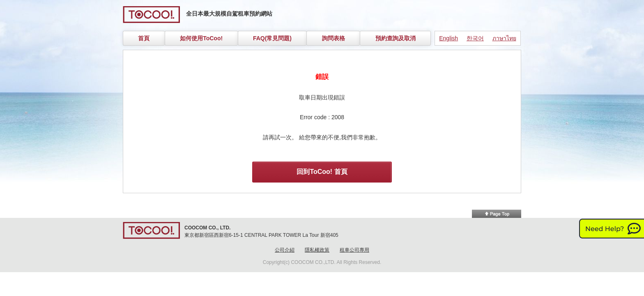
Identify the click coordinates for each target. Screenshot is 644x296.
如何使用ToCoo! (201, 38)
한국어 (475, 38)
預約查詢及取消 (396, 38)
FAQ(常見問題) (272, 38)
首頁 (144, 38)
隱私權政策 (317, 250)
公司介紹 (285, 250)
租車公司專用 (354, 250)
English (448, 38)
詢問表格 (333, 38)
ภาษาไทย (504, 38)
